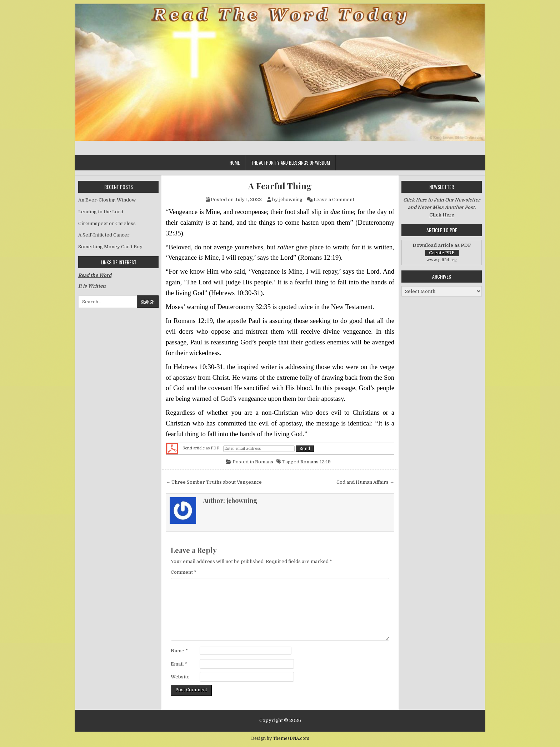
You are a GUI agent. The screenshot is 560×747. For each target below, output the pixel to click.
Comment (184, 572)
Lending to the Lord (101, 212)
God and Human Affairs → (365, 482)
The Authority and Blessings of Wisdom (291, 163)
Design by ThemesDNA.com (280, 738)
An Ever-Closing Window (107, 200)
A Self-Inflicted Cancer (104, 235)
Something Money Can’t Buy (110, 247)
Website (180, 677)
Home (235, 163)
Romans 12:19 (316, 462)
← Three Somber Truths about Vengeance (214, 482)
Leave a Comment (334, 200)
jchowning (291, 200)
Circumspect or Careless (107, 223)
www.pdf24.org (442, 260)
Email (179, 664)
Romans (264, 462)
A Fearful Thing (280, 186)
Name (179, 651)
